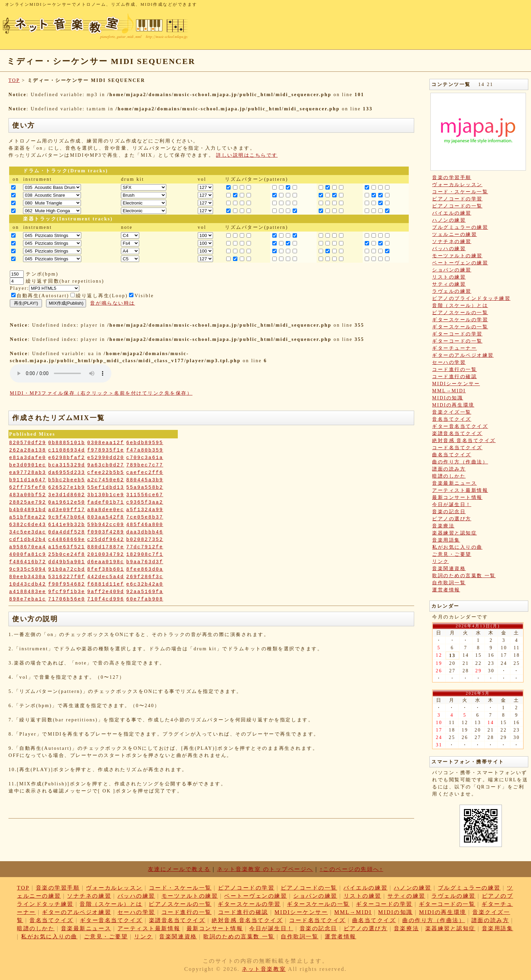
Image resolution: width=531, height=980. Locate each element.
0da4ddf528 (67, 532)
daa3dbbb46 (145, 532)
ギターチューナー (454, 348)
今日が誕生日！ (452, 505)
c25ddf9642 (106, 540)
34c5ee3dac (28, 532)
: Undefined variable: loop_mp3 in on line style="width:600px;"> (61, 373)
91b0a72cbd (67, 569)
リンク (441, 561)
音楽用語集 (446, 540)
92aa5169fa (145, 592)
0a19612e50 (67, 502)
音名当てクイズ (452, 419)
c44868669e (67, 540)
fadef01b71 (106, 502)
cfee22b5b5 (106, 473)
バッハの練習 (449, 249)
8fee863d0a (145, 569)
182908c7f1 (145, 554)
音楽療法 (443, 526)
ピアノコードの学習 (457, 199)
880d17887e (106, 547)
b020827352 (145, 540)
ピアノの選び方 (452, 519)
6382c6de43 (28, 525)
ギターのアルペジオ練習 (463, 355)
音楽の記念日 (449, 512)
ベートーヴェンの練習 (460, 263)
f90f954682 (67, 584)
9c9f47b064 (67, 517)
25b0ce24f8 (67, 554)
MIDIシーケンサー (456, 384)
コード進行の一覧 (454, 369)
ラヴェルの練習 (452, 291)
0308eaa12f (106, 443)
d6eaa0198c (106, 562)
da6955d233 (67, 473)
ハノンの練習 (449, 220)
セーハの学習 (449, 362)
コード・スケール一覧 (460, 192)
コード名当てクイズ (457, 448)
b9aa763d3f (145, 562)
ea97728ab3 (28, 473)
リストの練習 (449, 277)
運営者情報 (446, 590)
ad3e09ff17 (67, 510)
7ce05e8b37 (145, 517)
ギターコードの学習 (457, 334)
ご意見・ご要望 (452, 554)
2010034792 (106, 554)
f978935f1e (106, 450)
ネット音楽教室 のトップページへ (265, 869)
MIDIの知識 (448, 398)
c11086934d (67, 450)
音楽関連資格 (449, 569)
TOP (14, 80)
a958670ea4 (28, 547)
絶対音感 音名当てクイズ (464, 441)
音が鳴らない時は (112, 303)
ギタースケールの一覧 (460, 327)
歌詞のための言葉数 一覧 (464, 576)
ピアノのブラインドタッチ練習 (471, 298)
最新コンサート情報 (457, 497)
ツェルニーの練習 (454, 234)
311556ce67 (145, 495)
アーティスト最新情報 (460, 490)
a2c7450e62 (106, 480)
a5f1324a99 (145, 510)
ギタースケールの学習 (460, 320)
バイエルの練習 (452, 213)
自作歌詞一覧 (449, 583)
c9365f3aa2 (145, 502)
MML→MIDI (449, 391)
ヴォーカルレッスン (457, 185)
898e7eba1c (28, 599)
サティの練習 (449, 284)
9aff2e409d (106, 592)
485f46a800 (145, 525)
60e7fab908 (145, 599)
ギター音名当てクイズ (460, 426)
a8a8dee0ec (106, 510)
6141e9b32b (67, 525)
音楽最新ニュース (454, 483)
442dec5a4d (106, 577)
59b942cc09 (106, 525)
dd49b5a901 (67, 562)
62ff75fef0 (28, 487)
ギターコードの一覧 (457, 341)
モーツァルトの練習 (457, 256)
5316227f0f (67, 577)
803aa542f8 (106, 517)
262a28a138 (28, 450)
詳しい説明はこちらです (247, 155)
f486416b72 (28, 562)
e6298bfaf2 (67, 458)
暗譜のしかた (449, 476)
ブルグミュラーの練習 (460, 227)
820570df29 (28, 443)
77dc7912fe (145, 547)
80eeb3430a (28, 577)
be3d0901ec (28, 465)
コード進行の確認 (454, 377)
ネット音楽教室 (264, 969)
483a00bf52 (28, 495)
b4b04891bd (28, 510)
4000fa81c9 (28, 554)
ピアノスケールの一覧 (460, 313)
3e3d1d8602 (67, 495)
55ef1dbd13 (106, 487)
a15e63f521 (67, 547)
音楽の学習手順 (452, 178)
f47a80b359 (145, 450)
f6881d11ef (106, 584)
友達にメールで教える (179, 869)
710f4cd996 (106, 599)
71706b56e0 (67, 599)
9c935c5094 (28, 569)
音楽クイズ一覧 (452, 412)
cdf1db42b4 (28, 540)
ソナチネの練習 (452, 242)
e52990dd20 (106, 458)
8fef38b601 (106, 569)
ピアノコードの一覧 (457, 206)
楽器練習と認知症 (454, 533)
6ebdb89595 (145, 443)
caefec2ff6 (145, 473)
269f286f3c (145, 577)
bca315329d (67, 465)
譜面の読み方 (449, 469)
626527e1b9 (67, 487)
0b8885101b (67, 443)
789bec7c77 (145, 465)
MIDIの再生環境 (453, 405)
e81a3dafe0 (28, 458)
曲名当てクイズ (452, 455)
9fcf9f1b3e (67, 592)
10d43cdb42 (28, 584)
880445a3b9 (145, 480)
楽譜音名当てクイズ (457, 433)
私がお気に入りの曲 (457, 547)
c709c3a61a (145, 458)
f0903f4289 (106, 532)
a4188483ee (28, 592)
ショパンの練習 (452, 270)
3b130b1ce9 (106, 495)
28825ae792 (28, 502)
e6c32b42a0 (145, 584)
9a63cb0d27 (106, 465)
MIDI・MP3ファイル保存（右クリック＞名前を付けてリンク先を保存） (101, 393)
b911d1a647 (28, 480)
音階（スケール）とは (460, 306)
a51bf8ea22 (28, 517)
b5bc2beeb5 (67, 480)
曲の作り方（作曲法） (460, 462)
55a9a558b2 (145, 487)
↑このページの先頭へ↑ (352, 869)
